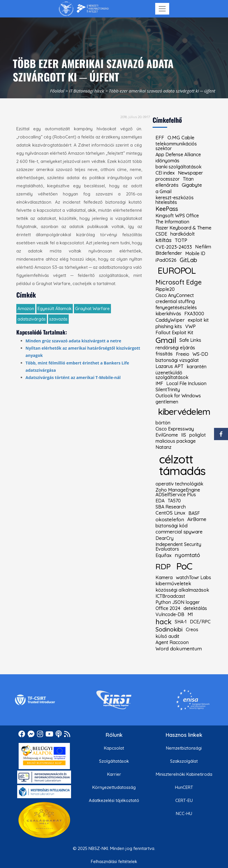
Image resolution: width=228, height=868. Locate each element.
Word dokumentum (179, 649)
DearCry (165, 538)
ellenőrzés (167, 185)
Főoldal (57, 91)
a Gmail (164, 191)
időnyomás (167, 161)
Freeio (183, 354)
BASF (194, 513)
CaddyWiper (170, 320)
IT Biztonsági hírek (87, 91)
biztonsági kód (172, 526)
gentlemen (167, 402)
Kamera (164, 577)
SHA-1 (181, 622)
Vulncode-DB (170, 614)
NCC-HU (184, 813)
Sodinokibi (169, 629)
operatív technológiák (179, 484)
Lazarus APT (169, 366)
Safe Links (190, 340)
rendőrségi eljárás (175, 348)
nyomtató (187, 555)
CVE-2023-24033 (174, 247)
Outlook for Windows (178, 396)
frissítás (164, 354)
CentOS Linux (170, 513)
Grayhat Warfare (92, 308)
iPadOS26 (166, 260)
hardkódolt (183, 234)
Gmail (166, 340)
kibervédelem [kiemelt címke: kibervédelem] (184, 411)
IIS (184, 435)
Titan (188, 179)
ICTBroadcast (170, 596)
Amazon (26, 308)
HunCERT (184, 787)
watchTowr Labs (193, 577)
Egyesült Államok (55, 308)
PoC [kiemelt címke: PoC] (184, 566)
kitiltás (164, 240)
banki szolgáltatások (178, 167)
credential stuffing (175, 301)
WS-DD (200, 354)
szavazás (58, 319)
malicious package (176, 441)
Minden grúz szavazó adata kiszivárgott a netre (74, 341)
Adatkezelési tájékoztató (114, 800)
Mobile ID (195, 253)
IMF (159, 383)
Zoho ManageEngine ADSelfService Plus (178, 492)
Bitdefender (169, 253)
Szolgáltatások (114, 761)
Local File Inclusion (186, 383)
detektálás (195, 608)
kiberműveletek (173, 584)
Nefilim (203, 247)
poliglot (198, 435)
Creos (192, 629)
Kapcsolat (114, 748)
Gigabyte (192, 185)
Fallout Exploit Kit (174, 332)
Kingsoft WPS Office (177, 216)
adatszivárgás (32, 319)
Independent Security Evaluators (178, 547)
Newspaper (190, 173)
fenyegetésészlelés (176, 307)
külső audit (167, 636)
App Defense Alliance (178, 154)
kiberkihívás (168, 314)
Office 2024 (168, 608)
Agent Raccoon (172, 642)
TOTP (181, 240)
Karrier (114, 774)
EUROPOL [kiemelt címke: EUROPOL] (177, 270)
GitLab (188, 260)
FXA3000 (194, 314)
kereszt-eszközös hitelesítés (175, 200)
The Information (172, 222)
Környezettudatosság (114, 787)
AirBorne (197, 519)
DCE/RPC (200, 622)
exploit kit (198, 320)
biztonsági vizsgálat (177, 360)
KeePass (167, 209)
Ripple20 (165, 289)
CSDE (161, 234)
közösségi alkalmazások (182, 590)
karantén (197, 367)
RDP (163, 566)
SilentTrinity (168, 389)
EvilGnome (167, 435)
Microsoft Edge (179, 282)
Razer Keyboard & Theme (183, 228)
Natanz (164, 447)
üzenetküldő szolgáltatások (172, 375)
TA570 (174, 501)
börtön (163, 423)
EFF (160, 138)
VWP (190, 326)
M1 (190, 614)
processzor (168, 179)
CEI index (165, 173)
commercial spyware (179, 532)
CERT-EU (184, 800)
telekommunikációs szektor (176, 146)
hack (164, 622)
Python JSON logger (178, 602)
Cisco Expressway (175, 429)
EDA (160, 501)
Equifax (164, 555)
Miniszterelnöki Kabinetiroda (184, 774)
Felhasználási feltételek (114, 861)
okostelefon (170, 520)
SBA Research (171, 507)
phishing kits (169, 326)
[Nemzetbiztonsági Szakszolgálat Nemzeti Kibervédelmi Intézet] (84, 9)
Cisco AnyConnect (175, 295)
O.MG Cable (181, 138)
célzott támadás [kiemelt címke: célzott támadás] (182, 465)
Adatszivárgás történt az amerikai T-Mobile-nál (73, 377)
